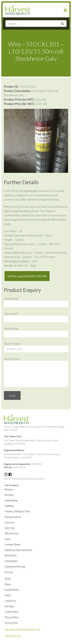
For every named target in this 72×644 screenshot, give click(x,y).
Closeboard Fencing (15, 566)
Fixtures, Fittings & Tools (17, 511)
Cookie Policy (11, 612)
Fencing (9, 572)
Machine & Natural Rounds (18, 550)
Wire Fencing (11, 533)
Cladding (9, 506)
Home (8, 579)
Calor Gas (9, 528)
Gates (8, 539)
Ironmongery (11, 561)
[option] (36, 490)
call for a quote (27, 276)
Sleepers (9, 489)
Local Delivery (12, 590)
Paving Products (13, 517)
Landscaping (11, 500)
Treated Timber (13, 544)
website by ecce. (13, 636)
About (8, 584)
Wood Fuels (11, 555)
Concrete (9, 522)
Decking (9, 495)
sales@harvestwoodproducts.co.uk (23, 629)
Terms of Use (11, 623)
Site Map (9, 606)
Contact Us (10, 601)
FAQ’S (8, 595)
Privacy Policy (12, 617)
